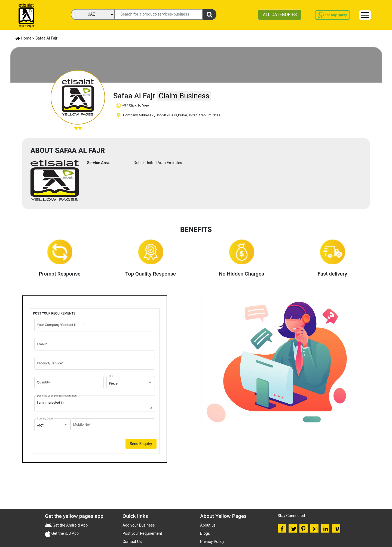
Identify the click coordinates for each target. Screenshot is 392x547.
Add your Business (139, 525)
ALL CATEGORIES (280, 15)
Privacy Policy (212, 542)
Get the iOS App (65, 534)
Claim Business (184, 96)
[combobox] (131, 383)
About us (208, 525)
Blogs (205, 534)
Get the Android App (70, 525)
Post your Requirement (142, 534)
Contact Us (132, 542)
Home (23, 38)
